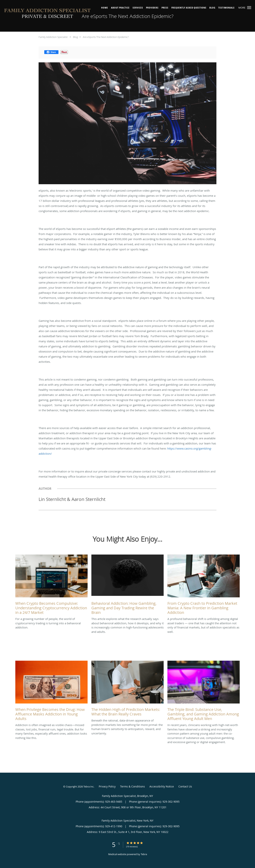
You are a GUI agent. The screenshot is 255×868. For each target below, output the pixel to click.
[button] (249, 8)
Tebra (144, 854)
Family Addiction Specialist (53, 37)
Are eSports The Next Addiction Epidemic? (106, 37)
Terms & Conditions (133, 786)
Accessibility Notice (162, 786)
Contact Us (185, 786)
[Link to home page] (48, 14)
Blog (75, 37)
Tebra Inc (89, 787)
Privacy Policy (107, 786)
